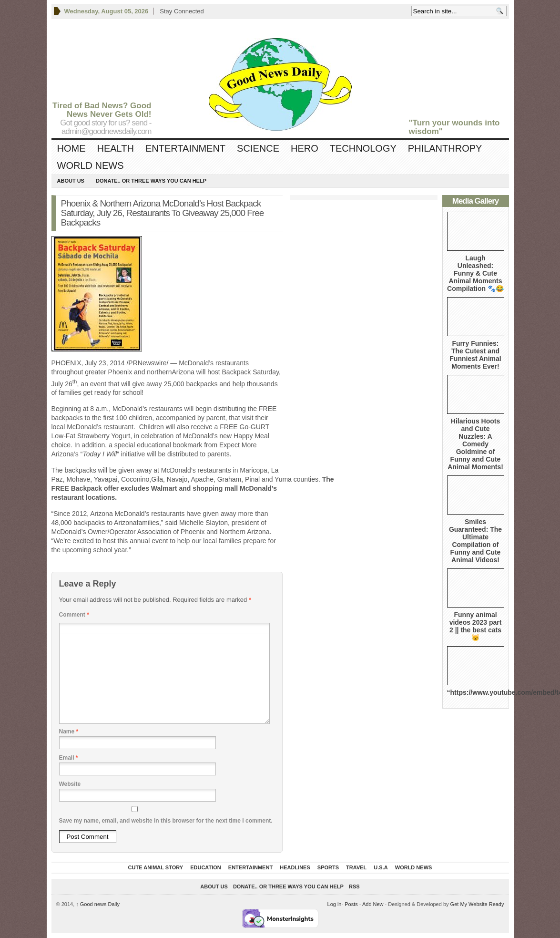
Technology (363, 148)
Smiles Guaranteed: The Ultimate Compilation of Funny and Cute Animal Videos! (475, 541)
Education (206, 867)
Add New (373, 904)
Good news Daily (98, 904)
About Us (71, 181)
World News (91, 165)
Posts (351, 904)
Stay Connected (182, 11)
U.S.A (381, 867)
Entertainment (185, 148)
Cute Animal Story (156, 867)
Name (69, 732)
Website (70, 784)
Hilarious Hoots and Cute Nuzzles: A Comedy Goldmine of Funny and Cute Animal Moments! (475, 444)
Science (258, 148)
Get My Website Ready (477, 904)
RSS (354, 886)
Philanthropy (445, 148)
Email (69, 758)
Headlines (295, 867)
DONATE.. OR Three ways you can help (151, 181)
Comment (74, 615)
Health (116, 148)
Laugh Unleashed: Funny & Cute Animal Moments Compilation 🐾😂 (475, 273)
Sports (328, 867)
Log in (335, 904)
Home (71, 148)
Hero (305, 148)
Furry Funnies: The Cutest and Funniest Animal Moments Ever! (475, 355)
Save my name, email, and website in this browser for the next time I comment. (166, 821)
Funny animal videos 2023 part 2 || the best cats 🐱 (476, 626)
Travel (356, 867)
